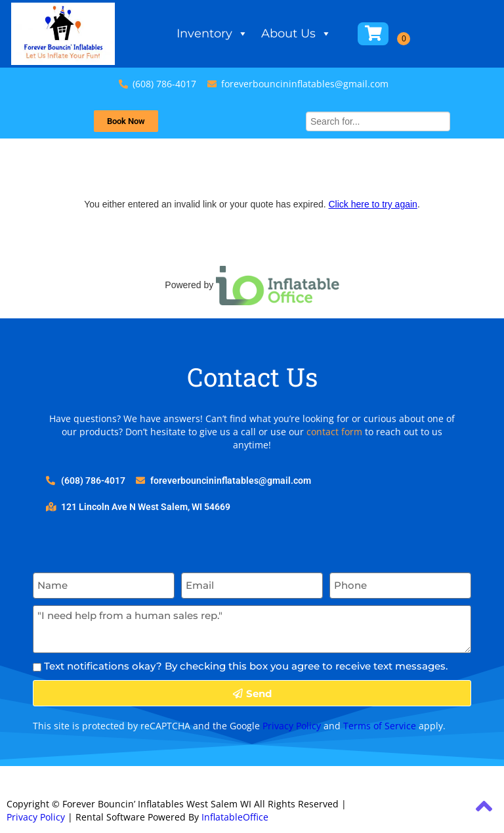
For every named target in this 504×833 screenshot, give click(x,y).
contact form (334, 432)
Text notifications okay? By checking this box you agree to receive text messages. (246, 666)
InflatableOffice (235, 817)
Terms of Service (380, 726)
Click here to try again (372, 204)
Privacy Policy (292, 726)
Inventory (212, 33)
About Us (296, 33)
